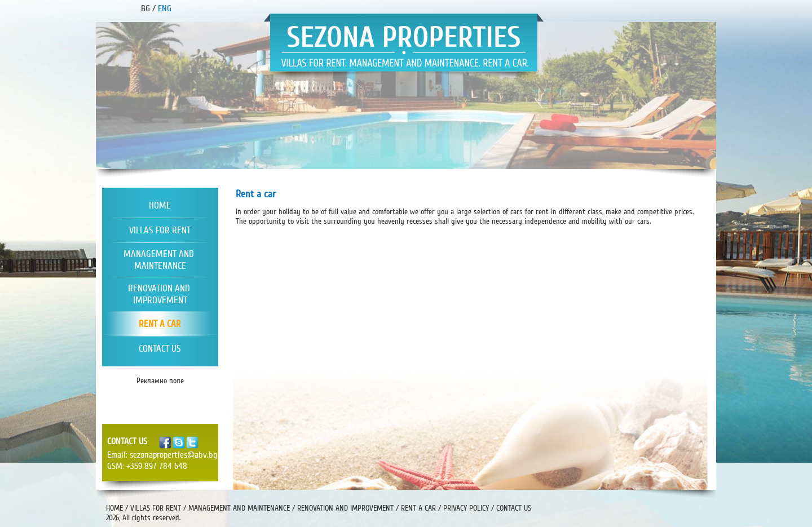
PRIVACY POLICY (466, 508)
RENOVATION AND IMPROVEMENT (345, 508)
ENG (165, 8)
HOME (114, 508)
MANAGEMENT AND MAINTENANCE (239, 508)
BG (145, 8)
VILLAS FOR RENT (156, 508)
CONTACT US (514, 508)
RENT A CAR (418, 508)
